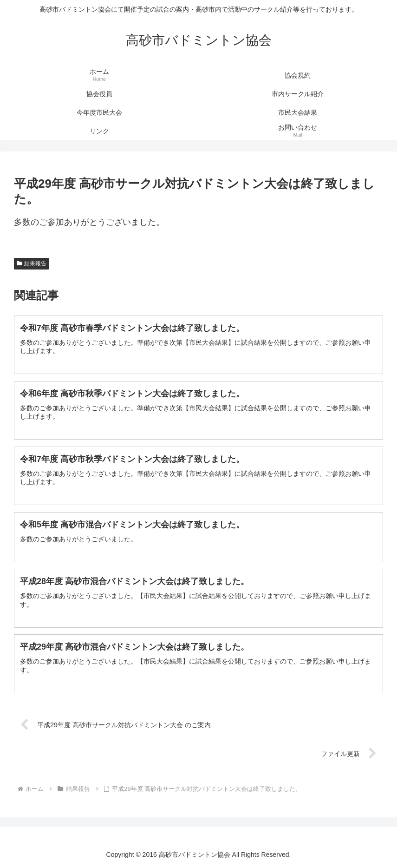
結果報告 (32, 263)
